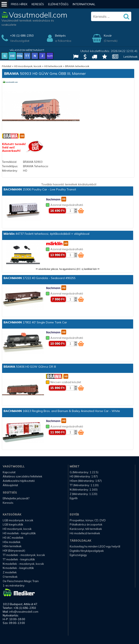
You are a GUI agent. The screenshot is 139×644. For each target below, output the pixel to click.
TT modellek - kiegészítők (19, 559)
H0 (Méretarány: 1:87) (84, 476)
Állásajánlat (10, 485)
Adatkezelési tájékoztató (19, 481)
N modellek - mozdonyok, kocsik (23, 564)
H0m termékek (12, 546)
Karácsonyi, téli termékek (86, 529)
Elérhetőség (58, 4)
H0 (12, 56)
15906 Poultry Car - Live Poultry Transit (40, 189)
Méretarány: (10, 171)
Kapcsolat (9, 472)
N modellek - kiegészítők (18, 568)
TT (27, 56)
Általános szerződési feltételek (23, 476)
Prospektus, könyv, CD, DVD (88, 520)
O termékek (10, 577)
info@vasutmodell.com (24, 612)
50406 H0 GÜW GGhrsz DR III (30, 367)
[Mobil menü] (4, 4)
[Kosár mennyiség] (70, 211)
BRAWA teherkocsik (77, 66)
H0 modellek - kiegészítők (19, 533)
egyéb (50, 56)
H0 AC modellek (13, 538)
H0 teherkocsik (53, 66)
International (84, 4)
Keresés (38, 4)
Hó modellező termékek (85, 533)
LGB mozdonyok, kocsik (18, 520)
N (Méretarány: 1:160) (84, 490)
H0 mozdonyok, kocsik (28, 66)
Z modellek (10, 572)
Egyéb (74, 498)
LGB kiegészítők (13, 524)
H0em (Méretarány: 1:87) (86, 481)
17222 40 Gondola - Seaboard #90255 (40, 278)
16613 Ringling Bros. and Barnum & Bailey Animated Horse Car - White (62, 411)
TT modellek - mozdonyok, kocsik (24, 555)
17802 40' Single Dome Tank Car (35, 322)
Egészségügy (78, 555)
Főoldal (6, 66)
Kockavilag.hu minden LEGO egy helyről (95, 546)
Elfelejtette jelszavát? (16, 498)
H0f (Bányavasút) (14, 551)
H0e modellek (12, 542)
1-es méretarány (14, 585)
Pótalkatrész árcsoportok (86, 524)
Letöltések (131, 57)
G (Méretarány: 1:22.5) (84, 472)
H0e (20, 56)
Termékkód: (10, 162)
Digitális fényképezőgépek (87, 551)
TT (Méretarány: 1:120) (84, 485)
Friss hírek (19, 4)
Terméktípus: (10, 166)
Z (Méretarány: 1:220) (84, 494)
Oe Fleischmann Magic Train (21, 581)
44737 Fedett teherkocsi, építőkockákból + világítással (46, 234)
